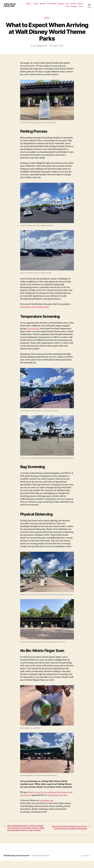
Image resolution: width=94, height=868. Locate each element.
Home (35, 4)
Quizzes (68, 4)
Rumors (49, 4)
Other (47, 18)
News (43, 4)
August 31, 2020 (58, 46)
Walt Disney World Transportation (36, 307)
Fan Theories (58, 4)
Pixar (68, 6)
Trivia (81, 6)
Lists (74, 4)
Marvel (62, 6)
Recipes (74, 6)
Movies (80, 4)
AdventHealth (34, 329)
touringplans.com (41, 46)
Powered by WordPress (42, 863)
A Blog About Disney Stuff (10, 5)
